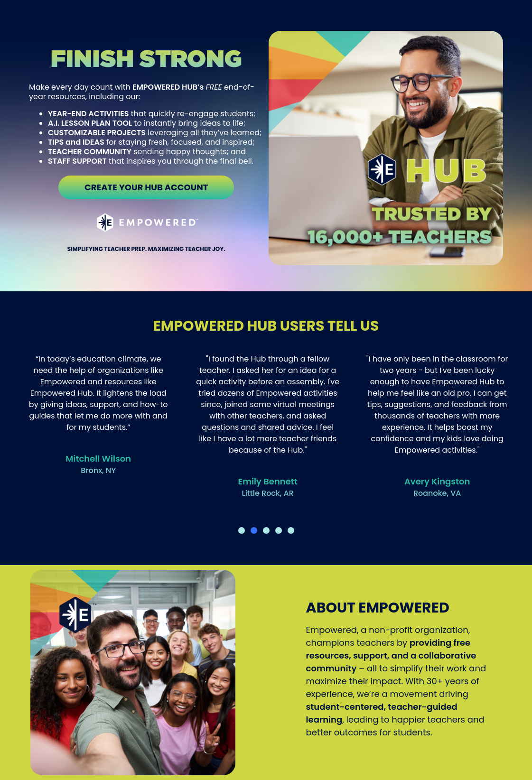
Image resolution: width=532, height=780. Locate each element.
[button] (242, 530)
